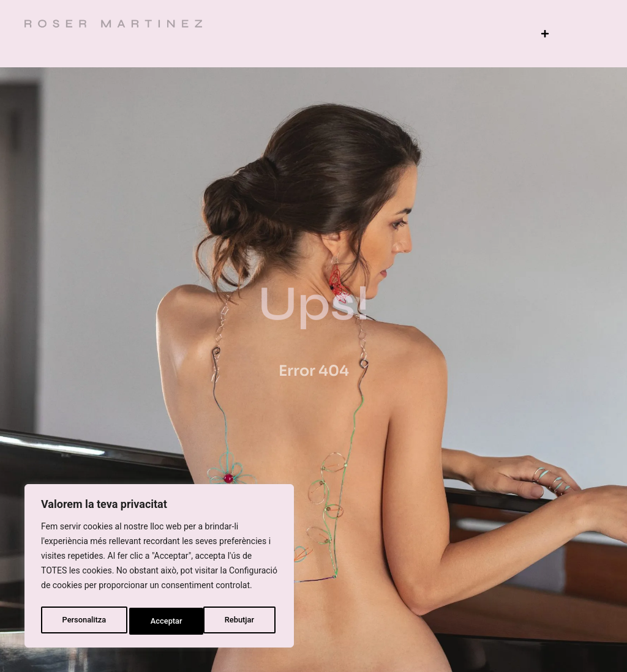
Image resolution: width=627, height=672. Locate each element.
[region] (159, 569)
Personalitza (83, 621)
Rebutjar (166, 621)
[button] (545, 33)
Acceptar (241, 621)
